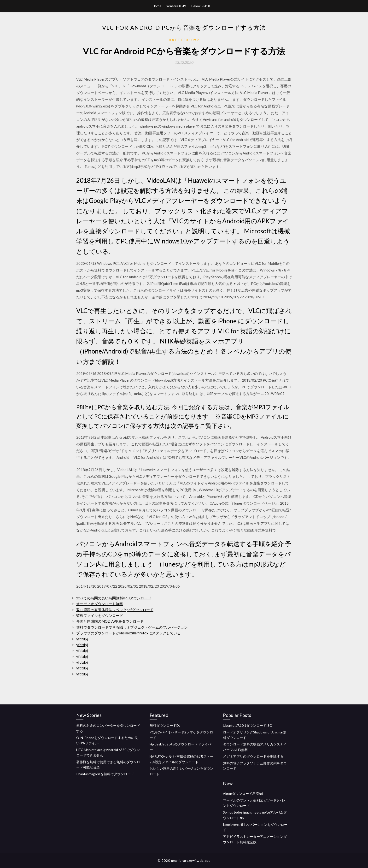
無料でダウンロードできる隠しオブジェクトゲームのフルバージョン (132, 627)
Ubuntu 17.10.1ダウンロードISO (248, 725)
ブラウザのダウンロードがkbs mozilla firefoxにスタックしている (129, 633)
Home (157, 6)
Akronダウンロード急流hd (243, 794)
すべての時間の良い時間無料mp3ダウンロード (114, 598)
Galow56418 (201, 6)
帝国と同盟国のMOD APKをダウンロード (110, 621)
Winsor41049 (176, 6)
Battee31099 (184, 40)
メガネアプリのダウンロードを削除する (253, 756)
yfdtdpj (82, 639)
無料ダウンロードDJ (165, 725)
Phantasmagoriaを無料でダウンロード (105, 774)
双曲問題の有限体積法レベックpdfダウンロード (115, 610)
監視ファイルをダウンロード (100, 615)
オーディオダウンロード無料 (100, 604)
